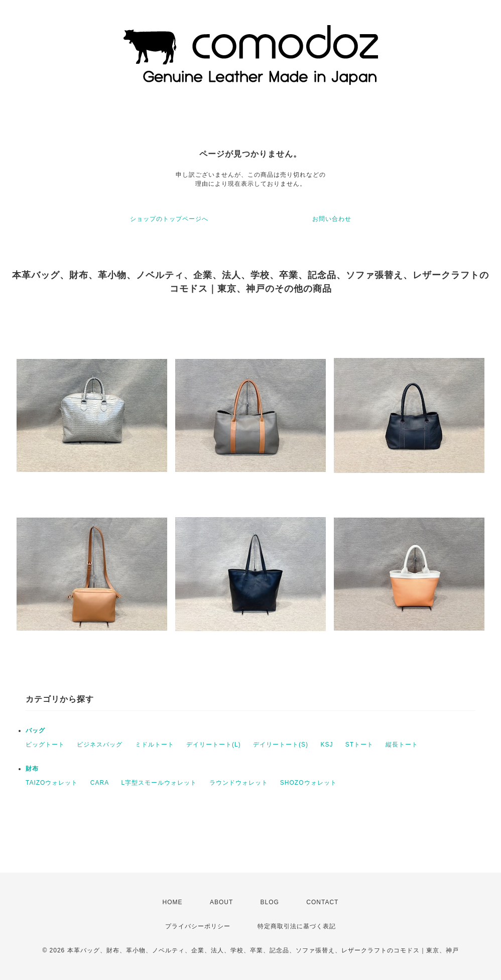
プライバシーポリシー (198, 926)
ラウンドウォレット (239, 783)
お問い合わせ (332, 219)
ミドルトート (155, 745)
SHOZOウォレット (308, 783)
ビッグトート (45, 745)
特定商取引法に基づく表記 (297, 926)
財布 (32, 769)
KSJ (327, 745)
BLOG (270, 902)
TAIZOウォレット (52, 783)
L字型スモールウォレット (159, 783)
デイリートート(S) (281, 745)
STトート (359, 745)
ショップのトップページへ (169, 219)
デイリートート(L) (214, 745)
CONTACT (322, 902)
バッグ (35, 730)
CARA (100, 783)
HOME (173, 902)
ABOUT (221, 902)
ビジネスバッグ (100, 745)
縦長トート (402, 745)
